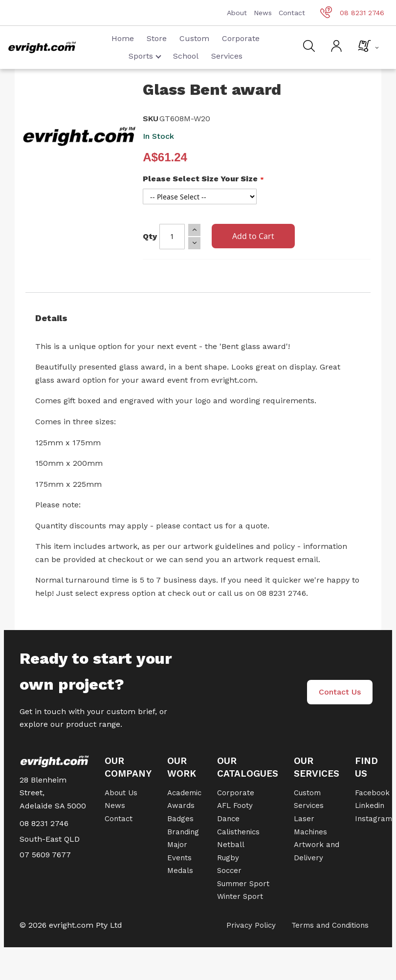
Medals (180, 871)
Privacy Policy (251, 925)
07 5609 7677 (45, 855)
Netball (231, 845)
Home (123, 38)
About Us (121, 793)
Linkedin (370, 806)
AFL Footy (235, 806)
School (186, 56)
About (237, 13)
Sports (145, 56)
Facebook (372, 793)
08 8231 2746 (352, 13)
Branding (183, 832)
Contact (292, 13)
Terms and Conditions (330, 925)
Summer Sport (243, 884)
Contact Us (340, 692)
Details (51, 318)
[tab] (198, 318)
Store (157, 38)
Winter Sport (240, 896)
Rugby (228, 858)
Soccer (229, 871)
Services (227, 56)
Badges (180, 819)
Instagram (374, 819)
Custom (194, 38)
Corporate (241, 38)
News (263, 13)
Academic (184, 793)
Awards (181, 806)
